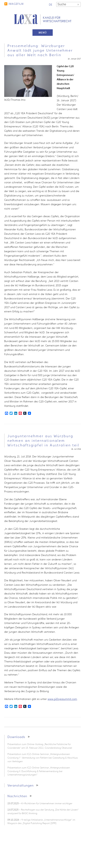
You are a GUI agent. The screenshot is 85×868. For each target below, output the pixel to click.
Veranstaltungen (21, 785)
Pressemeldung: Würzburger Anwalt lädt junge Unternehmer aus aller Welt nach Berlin (40, 50)
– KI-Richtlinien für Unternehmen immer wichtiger (40, 803)
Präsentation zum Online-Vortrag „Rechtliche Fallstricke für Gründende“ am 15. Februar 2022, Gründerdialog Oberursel (40, 746)
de (51, 5)
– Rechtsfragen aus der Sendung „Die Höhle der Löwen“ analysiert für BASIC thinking (43, 811)
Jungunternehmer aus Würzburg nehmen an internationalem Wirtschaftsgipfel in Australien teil (43, 440)
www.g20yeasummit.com (62, 699)
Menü (43, 33)
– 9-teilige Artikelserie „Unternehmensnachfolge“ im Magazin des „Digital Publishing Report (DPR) (41, 822)
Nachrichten (17, 796)
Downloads (16, 737)
